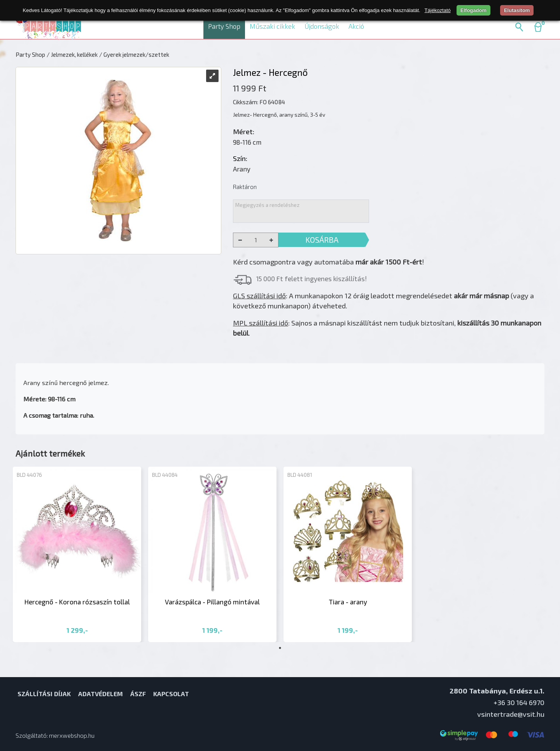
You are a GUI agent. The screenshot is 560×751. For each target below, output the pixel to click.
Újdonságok (322, 26)
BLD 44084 (165, 475)
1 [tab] (280, 648)
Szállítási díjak (44, 694)
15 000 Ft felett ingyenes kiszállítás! (311, 278)
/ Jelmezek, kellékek (72, 54)
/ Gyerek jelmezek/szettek (134, 54)
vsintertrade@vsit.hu (511, 714)
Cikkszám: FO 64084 (259, 102)
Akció (356, 26)
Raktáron (245, 187)
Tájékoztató (438, 10)
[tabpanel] (77, 554)
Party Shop (224, 26)
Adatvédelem (101, 694)
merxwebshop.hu (72, 735)
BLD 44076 (29, 475)
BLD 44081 (300, 475)
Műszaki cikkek (272, 26)
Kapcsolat (171, 694)
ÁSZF (138, 694)
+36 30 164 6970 (519, 702)
